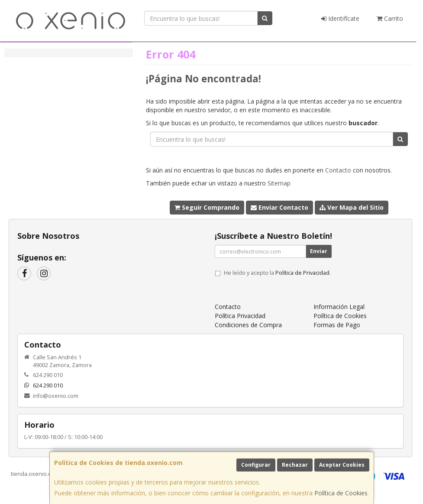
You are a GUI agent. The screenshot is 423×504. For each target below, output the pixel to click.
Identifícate (340, 18)
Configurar (256, 465)
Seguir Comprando (207, 207)
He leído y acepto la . (277, 273)
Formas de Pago (337, 325)
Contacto (338, 170)
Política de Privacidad (302, 273)
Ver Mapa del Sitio (352, 207)
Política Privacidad (240, 316)
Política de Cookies (341, 493)
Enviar (319, 251)
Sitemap (279, 183)
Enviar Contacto (279, 207)
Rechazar (295, 465)
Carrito (390, 18)
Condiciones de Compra (248, 325)
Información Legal (339, 307)
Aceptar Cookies (342, 465)
